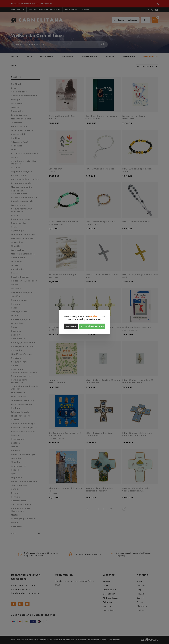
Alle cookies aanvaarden (92, 326)
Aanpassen (71, 326)
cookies (93, 316)
